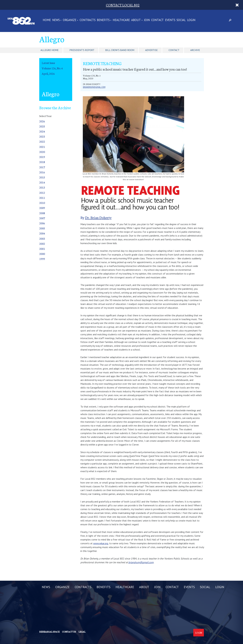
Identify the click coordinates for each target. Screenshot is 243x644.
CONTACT (157, 20)
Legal (82, 632)
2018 (42, 162)
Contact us (69, 632)
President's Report (82, 50)
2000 (42, 254)
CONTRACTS (88, 20)
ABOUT (136, 20)
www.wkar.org (101, 543)
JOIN (147, 20)
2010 (42, 203)
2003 (42, 238)
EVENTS (170, 20)
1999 (42, 259)
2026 (42, 121)
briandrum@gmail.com (94, 87)
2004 (42, 233)
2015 (42, 177)
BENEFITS (103, 20)
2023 (42, 136)
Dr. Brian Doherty (98, 217)
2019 (42, 157)
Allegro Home (50, 50)
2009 (42, 208)
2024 (42, 131)
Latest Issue (49, 63)
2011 (42, 198)
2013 (42, 187)
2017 (42, 167)
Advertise (151, 50)
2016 (42, 172)
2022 (42, 141)
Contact (174, 50)
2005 (42, 228)
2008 (42, 213)
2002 (42, 244)
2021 (42, 147)
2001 (42, 249)
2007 (42, 218)
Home (47, 20)
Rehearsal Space (49, 632)
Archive (195, 50)
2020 (42, 152)
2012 (42, 193)
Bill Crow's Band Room (120, 50)
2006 (42, 223)
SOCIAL (181, 20)
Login (199, 633)
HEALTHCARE (121, 20)
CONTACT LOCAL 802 (123, 5)
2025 (42, 126)
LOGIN (191, 20)
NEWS (56, 20)
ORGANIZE (70, 20)
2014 (42, 182)
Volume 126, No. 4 (52, 68)
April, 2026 (48, 74)
